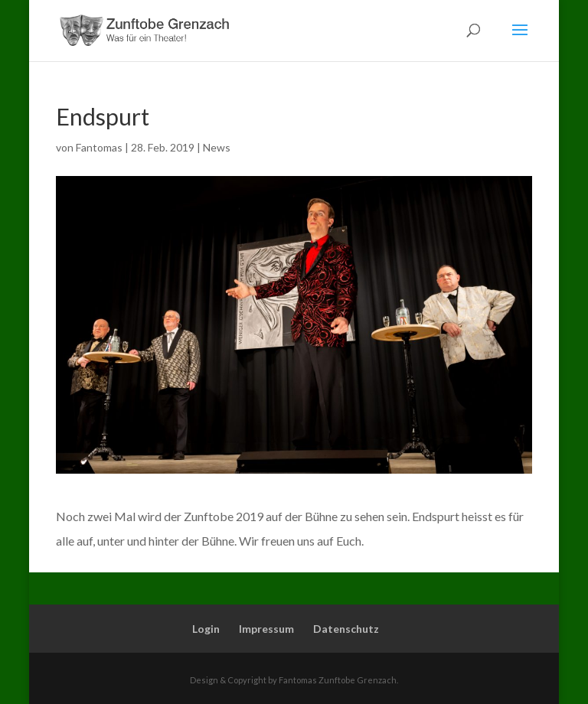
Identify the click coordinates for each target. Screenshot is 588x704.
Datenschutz (346, 629)
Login (206, 629)
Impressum (266, 629)
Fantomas (99, 147)
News (217, 147)
